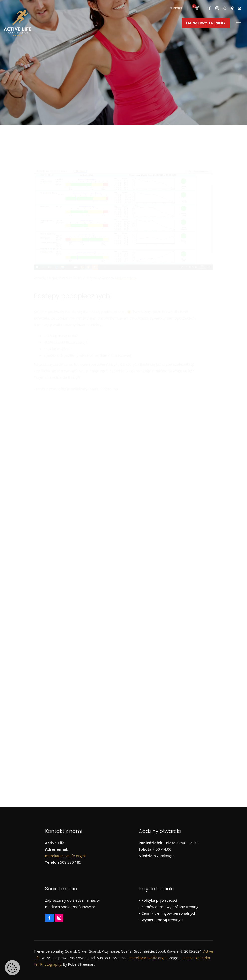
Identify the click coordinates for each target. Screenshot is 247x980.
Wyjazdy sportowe (157, 527)
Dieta (59, 518)
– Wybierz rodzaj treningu (161, 920)
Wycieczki (126, 527)
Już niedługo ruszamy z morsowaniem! (87, 477)
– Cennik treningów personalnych (167, 913)
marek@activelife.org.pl (66, 856)
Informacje (81, 518)
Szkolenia (80, 527)
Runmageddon (52, 527)
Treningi (103, 527)
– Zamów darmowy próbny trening (169, 907)
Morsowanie (139, 518)
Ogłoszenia (167, 518)
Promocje (192, 518)
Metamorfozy (126, 254)
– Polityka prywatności (158, 900)
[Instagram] (48, 419)
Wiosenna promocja (71, 454)
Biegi (43, 518)
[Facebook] (39, 419)
